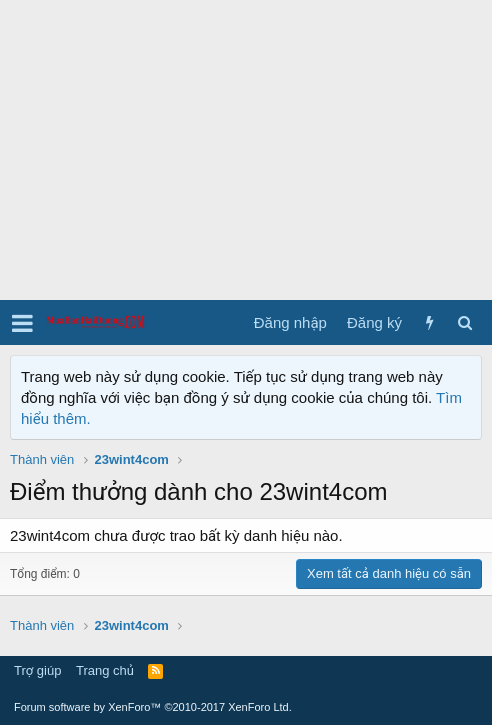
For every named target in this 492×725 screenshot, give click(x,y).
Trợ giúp (37, 670)
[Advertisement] (246, 150)
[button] (22, 323)
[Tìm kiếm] (464, 322)
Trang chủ (105, 670)
